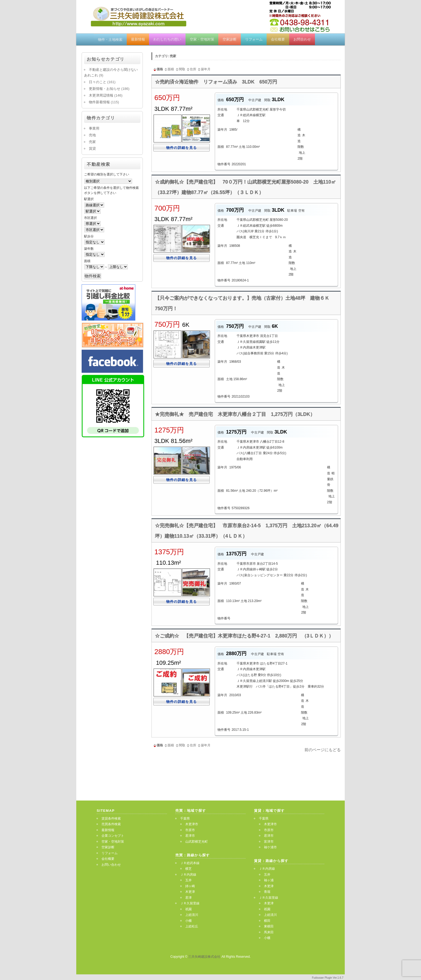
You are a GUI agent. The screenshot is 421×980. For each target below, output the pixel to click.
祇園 (188, 909)
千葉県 (185, 818)
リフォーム (254, 39)
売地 (92, 135)
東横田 (269, 926)
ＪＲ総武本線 (190, 863)
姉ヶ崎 (190, 886)
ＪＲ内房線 (188, 875)
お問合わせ (302, 39)
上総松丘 (192, 926)
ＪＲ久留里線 (190, 903)
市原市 (190, 830)
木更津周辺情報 (101, 95)
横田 (267, 921)
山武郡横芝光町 (197, 842)
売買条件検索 (111, 824)
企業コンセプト (113, 836)
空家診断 (230, 39)
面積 (169, 69)
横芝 (188, 869)
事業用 (94, 128)
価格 (158, 69)
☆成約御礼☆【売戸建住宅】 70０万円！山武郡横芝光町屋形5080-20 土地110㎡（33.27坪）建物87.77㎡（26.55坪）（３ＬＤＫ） (245, 187)
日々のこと (98, 82)
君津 (188, 898)
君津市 (190, 836)
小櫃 (188, 921)
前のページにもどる (323, 750)
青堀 (267, 892)
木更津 (190, 892)
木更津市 (192, 824)
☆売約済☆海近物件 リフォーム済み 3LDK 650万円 (216, 82)
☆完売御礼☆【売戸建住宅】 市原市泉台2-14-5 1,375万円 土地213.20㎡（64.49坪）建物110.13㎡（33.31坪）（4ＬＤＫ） (247, 531)
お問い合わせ (111, 865)
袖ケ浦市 (270, 847)
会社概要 (278, 39)
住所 (191, 69)
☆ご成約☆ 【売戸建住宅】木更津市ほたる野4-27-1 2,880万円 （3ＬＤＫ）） (244, 636)
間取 (180, 69)
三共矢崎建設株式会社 (205, 957)
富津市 (269, 842)
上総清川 (192, 915)
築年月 (204, 69)
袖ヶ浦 (269, 880)
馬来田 (269, 932)
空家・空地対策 (202, 39)
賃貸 (92, 148)
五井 (188, 880)
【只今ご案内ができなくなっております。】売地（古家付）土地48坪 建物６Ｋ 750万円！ (245, 303)
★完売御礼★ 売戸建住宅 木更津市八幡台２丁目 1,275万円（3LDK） (235, 414)
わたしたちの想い (167, 39)
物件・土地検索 (110, 40)
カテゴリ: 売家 (166, 56)
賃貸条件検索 (111, 818)
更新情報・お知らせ (105, 89)
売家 (92, 142)
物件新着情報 (99, 102)
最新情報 (138, 39)
